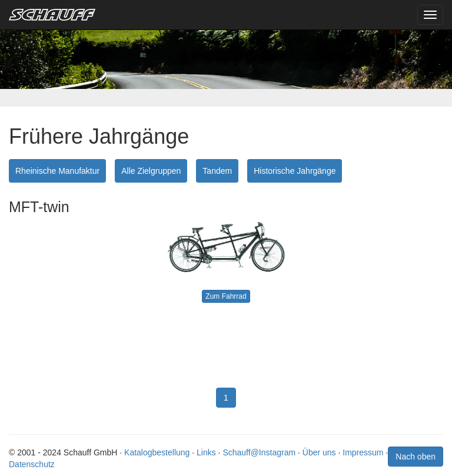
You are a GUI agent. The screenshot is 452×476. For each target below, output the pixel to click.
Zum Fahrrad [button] (226, 296)
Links (206, 452)
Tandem (217, 171)
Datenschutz (32, 464)
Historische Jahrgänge (295, 171)
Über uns (319, 452)
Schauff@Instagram (259, 452)
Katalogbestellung (157, 452)
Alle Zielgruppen (151, 171)
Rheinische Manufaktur (57, 171)
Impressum (363, 452)
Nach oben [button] (416, 457)
